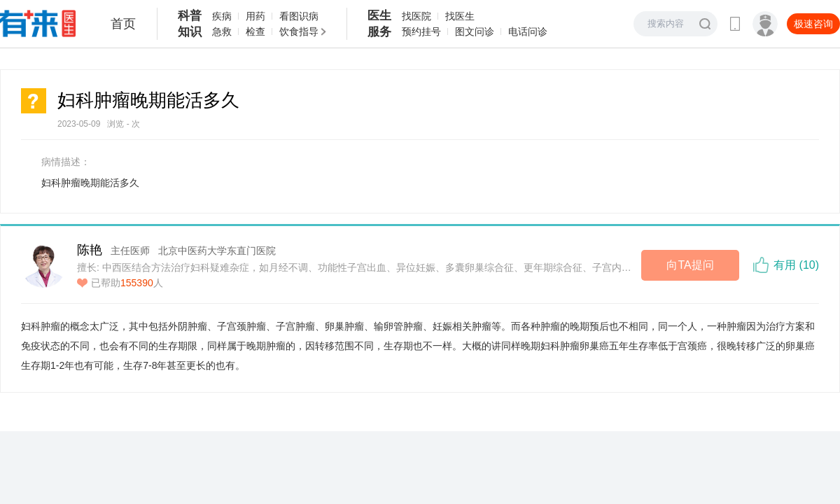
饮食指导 (299, 31)
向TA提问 (690, 265)
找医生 (460, 16)
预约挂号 (421, 31)
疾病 (222, 16)
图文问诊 (475, 31)
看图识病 (299, 16)
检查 (255, 31)
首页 (123, 24)
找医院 (416, 16)
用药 (255, 16)
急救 (222, 31)
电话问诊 (528, 31)
